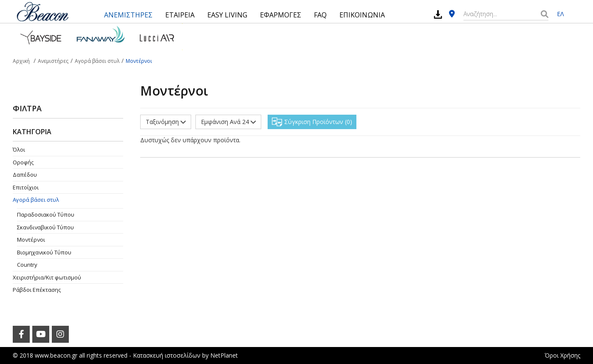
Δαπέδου (25, 175)
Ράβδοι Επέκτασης (37, 290)
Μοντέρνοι (31, 240)
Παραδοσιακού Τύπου (46, 214)
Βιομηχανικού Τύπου (44, 252)
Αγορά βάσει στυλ (36, 200)
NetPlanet (224, 355)
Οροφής (23, 162)
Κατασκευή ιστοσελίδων (167, 355)
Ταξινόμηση (166, 122)
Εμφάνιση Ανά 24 (228, 122)
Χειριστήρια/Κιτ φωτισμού (47, 277)
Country (27, 265)
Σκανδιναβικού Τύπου (45, 227)
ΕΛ (560, 14)
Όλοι (19, 150)
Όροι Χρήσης (562, 355)
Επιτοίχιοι (26, 187)
